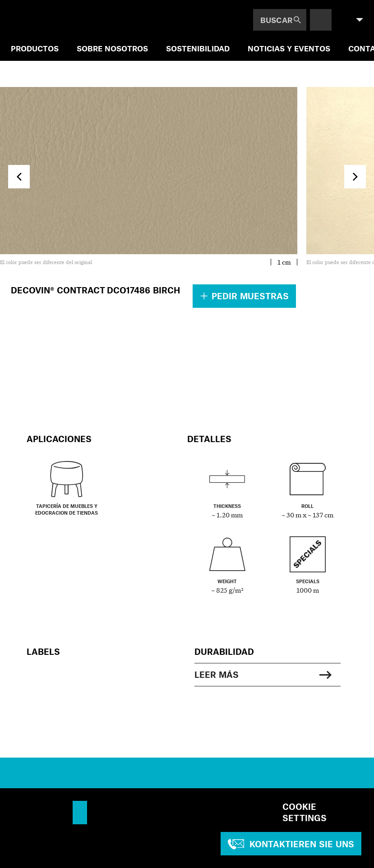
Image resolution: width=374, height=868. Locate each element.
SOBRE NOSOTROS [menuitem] (112, 48)
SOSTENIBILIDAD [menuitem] (198, 48)
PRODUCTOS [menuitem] (35, 48)
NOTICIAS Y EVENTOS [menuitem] (289, 48)
